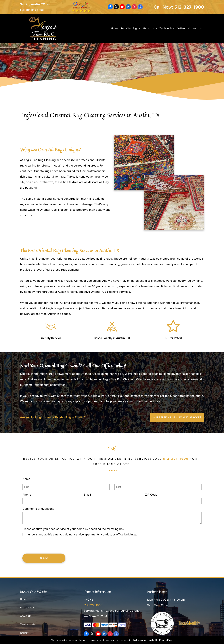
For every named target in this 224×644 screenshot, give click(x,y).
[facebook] (110, 7)
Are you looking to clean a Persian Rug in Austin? (61, 417)
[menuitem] (116, 28)
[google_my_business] (140, 7)
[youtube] (122, 7)
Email (86, 495)
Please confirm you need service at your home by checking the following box (72, 529)
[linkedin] (128, 7)
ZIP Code (150, 495)
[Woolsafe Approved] (162, 623)
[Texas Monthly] (189, 623)
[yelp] (134, 7)
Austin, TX (38, 4)
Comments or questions (37, 509)
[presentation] (44, 544)
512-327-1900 (189, 7)
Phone (25, 495)
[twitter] (116, 7)
